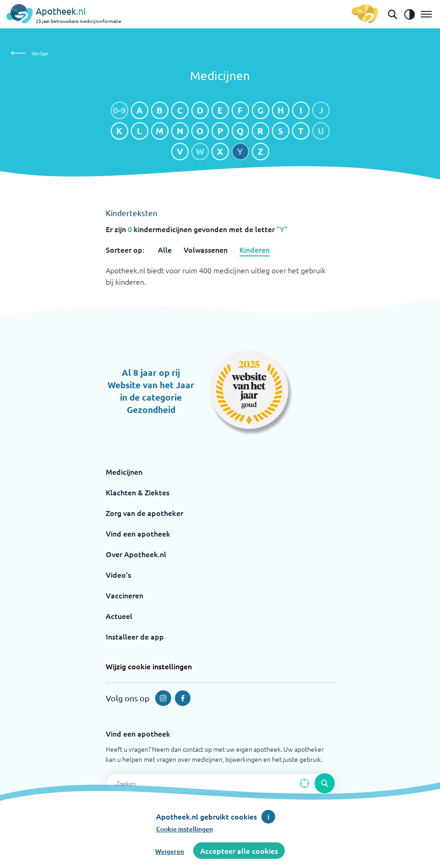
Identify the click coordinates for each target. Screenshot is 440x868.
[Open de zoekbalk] (392, 14)
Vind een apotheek (138, 533)
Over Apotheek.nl (136, 554)
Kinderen (255, 250)
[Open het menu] (426, 14)
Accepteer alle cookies (239, 851)
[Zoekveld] (220, 783)
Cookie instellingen (185, 829)
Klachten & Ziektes (138, 492)
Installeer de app (135, 636)
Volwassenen (206, 250)
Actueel (119, 616)
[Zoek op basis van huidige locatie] (304, 783)
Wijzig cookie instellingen (149, 666)
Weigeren (170, 851)
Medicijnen (124, 472)
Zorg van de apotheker (144, 513)
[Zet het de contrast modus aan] (409, 14)
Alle (165, 250)
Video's (118, 575)
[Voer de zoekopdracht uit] (325, 783)
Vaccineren (125, 595)
